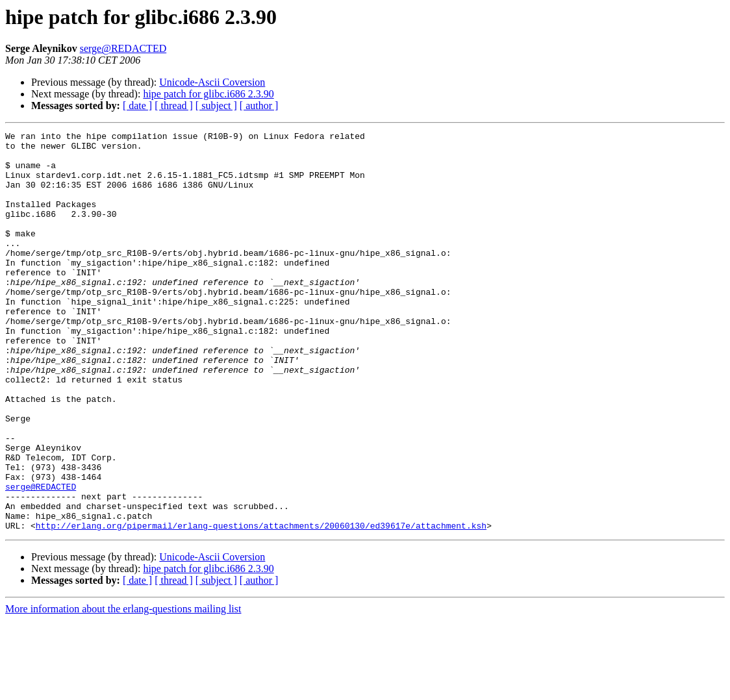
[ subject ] (216, 106)
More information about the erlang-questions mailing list (123, 689)
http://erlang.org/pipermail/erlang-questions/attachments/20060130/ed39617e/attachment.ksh (261, 605)
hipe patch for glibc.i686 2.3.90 (208, 94)
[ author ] (259, 106)
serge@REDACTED (123, 48)
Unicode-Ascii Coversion (212, 82)
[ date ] (137, 106)
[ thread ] (174, 106)
